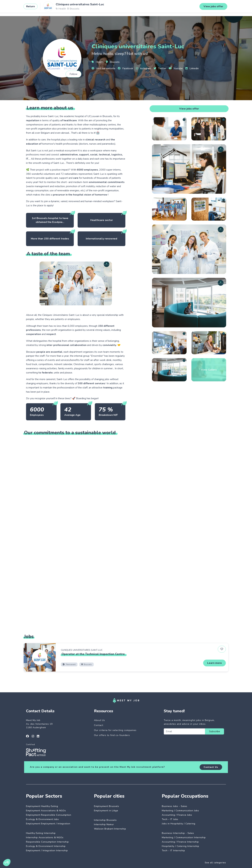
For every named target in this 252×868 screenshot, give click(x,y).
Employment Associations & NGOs (46, 811)
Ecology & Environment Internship (46, 846)
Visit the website (103, 68)
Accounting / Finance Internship (180, 842)
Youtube (176, 68)
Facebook (126, 68)
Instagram (143, 68)
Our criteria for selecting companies (115, 730)
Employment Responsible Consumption (49, 815)
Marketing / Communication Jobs (180, 811)
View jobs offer (189, 109)
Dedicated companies (81, 8)
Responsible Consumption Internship (47, 842)
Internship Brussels (105, 820)
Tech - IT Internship (173, 851)
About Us (99, 720)
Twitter (160, 68)
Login (229, 8)
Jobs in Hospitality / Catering (179, 824)
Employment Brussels (107, 806)
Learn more (214, 663)
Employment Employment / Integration (48, 824)
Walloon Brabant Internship (110, 829)
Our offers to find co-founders (112, 735)
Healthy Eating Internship (41, 833)
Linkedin (192, 68)
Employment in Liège (106, 811)
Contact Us (211, 767)
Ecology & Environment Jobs (42, 819)
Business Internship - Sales (178, 833)
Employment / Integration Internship (47, 851)
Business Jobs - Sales (175, 806)
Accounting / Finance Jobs (177, 815)
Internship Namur (104, 824)
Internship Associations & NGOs (45, 837)
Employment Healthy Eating (42, 806)
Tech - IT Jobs (170, 819)
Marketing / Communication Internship (184, 837)
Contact (99, 725)
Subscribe (215, 731)
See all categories (215, 863)
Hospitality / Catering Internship (180, 846)
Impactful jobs (55, 8)
